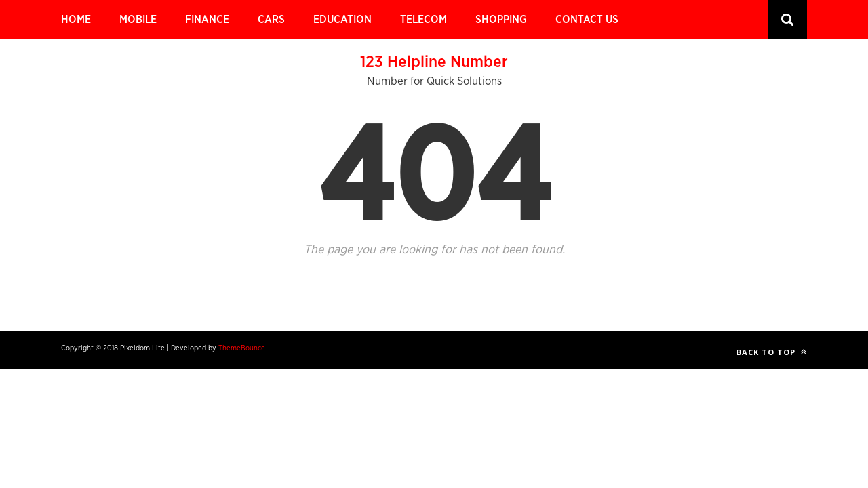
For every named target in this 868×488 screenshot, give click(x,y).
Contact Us (587, 20)
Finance (207, 20)
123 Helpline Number (434, 62)
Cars (271, 20)
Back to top (772, 352)
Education (342, 20)
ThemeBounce (242, 348)
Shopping (501, 20)
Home (76, 20)
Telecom (423, 20)
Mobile (138, 20)
